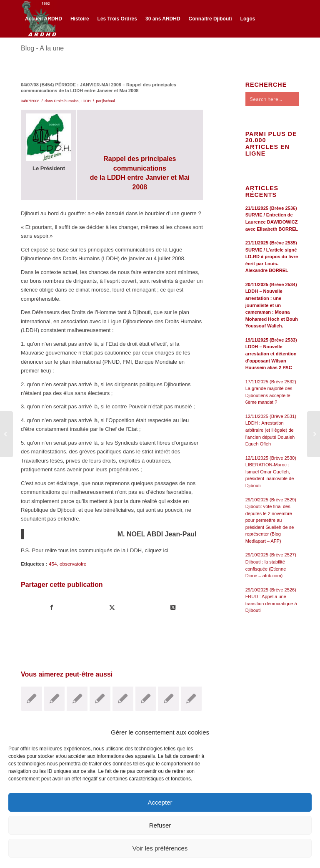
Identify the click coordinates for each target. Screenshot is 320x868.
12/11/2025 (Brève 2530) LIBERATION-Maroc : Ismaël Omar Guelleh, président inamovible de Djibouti (271, 472)
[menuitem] (44, 19)
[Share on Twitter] (172, 608)
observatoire (73, 564)
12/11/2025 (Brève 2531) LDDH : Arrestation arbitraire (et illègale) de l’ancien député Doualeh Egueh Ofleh (271, 430)
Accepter (160, 802)
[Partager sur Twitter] (112, 608)
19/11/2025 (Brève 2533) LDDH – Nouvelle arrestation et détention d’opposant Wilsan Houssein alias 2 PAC (271, 354)
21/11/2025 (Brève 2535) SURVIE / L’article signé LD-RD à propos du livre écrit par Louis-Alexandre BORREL (272, 257)
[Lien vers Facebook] (23, 55)
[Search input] (280, 99)
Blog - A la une (42, 48)
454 (53, 564)
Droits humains (66, 101)
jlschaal (109, 101)
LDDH (85, 101)
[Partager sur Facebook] (51, 608)
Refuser (160, 825)
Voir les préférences (160, 848)
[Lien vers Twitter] (36, 55)
